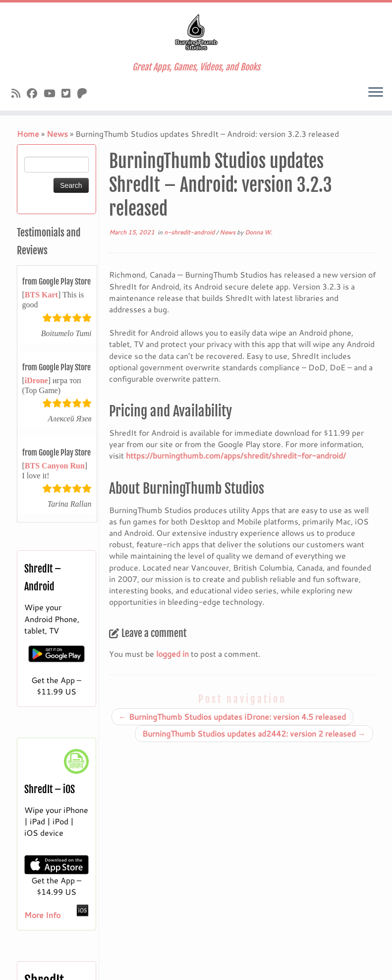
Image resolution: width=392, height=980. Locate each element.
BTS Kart (41, 295)
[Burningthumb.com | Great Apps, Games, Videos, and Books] (196, 32)
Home (28, 134)
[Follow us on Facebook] (35, 93)
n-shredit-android (190, 232)
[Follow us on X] (69, 93)
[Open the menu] (376, 93)
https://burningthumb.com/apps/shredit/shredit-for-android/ (236, 455)
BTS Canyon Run (55, 466)
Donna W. (258, 232)
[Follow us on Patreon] (85, 93)
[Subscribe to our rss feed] (19, 93)
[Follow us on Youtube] (53, 93)
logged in (172, 654)
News (57, 134)
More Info (42, 915)
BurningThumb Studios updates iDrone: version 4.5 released (232, 717)
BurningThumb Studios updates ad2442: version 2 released (254, 733)
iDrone (36, 380)
